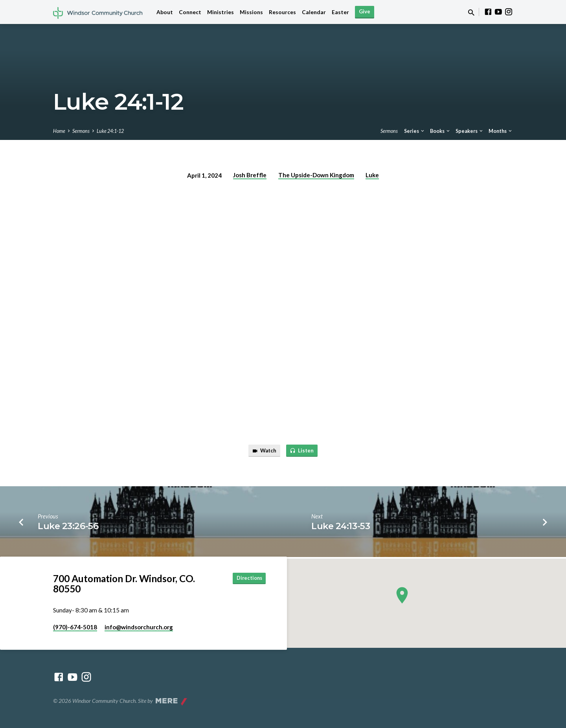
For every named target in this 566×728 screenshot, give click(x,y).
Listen (303, 451)
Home (59, 131)
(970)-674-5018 (75, 627)
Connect (190, 12)
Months (501, 131)
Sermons (81, 131)
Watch (263, 451)
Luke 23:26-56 (68, 527)
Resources (282, 12)
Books (440, 131)
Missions (251, 12)
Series (415, 131)
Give (365, 11)
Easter (340, 12)
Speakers (470, 131)
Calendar (314, 12)
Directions (246, 579)
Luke (372, 175)
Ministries (221, 12)
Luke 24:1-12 (110, 131)
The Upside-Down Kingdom (316, 175)
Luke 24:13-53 (341, 527)
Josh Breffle (250, 175)
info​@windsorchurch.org (139, 627)
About (165, 12)
